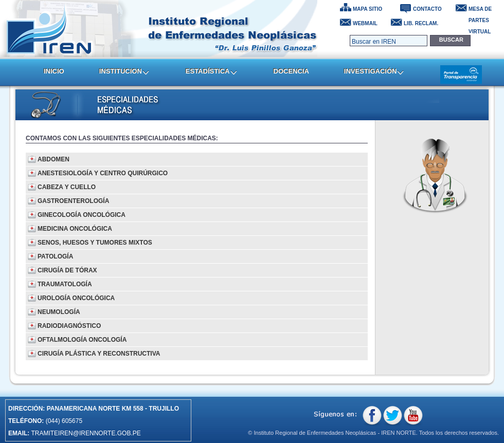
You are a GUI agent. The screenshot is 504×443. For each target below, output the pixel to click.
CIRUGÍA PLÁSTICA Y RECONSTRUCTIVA (99, 354)
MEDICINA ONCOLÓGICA (75, 229)
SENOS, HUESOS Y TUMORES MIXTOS (95, 243)
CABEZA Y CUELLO (67, 187)
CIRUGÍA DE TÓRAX (67, 270)
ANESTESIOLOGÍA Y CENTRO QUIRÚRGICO (103, 173)
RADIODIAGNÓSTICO (69, 326)
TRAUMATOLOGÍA (65, 284)
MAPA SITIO (367, 9)
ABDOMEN (53, 159)
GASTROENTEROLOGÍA (73, 201)
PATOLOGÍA (55, 256)
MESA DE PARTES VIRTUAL (480, 10)
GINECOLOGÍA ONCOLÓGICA (82, 215)
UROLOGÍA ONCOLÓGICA (76, 298)
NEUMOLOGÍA (59, 312)
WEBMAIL (365, 23)
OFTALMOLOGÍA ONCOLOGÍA (82, 340)
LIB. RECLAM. (421, 23)
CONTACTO (427, 9)
